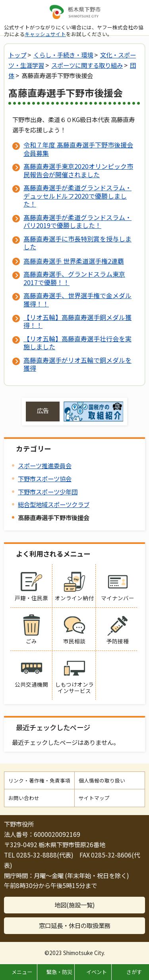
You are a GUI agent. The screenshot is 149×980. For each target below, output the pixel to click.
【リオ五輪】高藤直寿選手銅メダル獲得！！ (77, 321)
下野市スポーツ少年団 (48, 492)
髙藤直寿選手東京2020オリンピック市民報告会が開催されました (78, 170)
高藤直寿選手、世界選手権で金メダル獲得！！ (77, 299)
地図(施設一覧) (75, 905)
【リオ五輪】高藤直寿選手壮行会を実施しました (77, 343)
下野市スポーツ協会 (45, 479)
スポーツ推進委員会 (45, 465)
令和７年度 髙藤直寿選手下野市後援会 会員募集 (78, 149)
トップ (17, 55)
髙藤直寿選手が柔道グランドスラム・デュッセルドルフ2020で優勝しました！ (77, 195)
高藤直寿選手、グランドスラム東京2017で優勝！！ (74, 278)
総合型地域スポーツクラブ (54, 504)
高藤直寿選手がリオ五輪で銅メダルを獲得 (77, 364)
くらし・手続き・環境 (63, 55)
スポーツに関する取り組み (87, 65)
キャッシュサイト (45, 34)
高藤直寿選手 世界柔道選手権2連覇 (74, 261)
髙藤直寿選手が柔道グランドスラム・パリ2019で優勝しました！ (77, 221)
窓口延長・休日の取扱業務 (75, 925)
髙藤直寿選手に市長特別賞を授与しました (77, 243)
